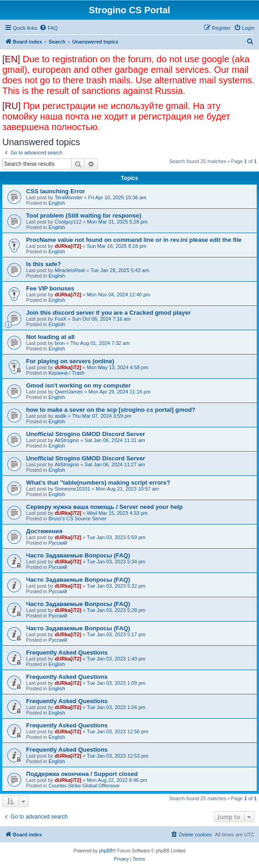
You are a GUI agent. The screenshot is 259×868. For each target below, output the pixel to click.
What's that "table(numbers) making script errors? (98, 483)
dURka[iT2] (68, 246)
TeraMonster (68, 197)
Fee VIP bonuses (50, 288)
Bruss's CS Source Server (78, 519)
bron (59, 343)
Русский (58, 543)
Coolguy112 (68, 222)
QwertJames (69, 392)
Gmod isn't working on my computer (78, 385)
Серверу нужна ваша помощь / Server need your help (104, 507)
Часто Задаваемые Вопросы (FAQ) (78, 555)
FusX (60, 319)
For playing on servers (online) (70, 361)
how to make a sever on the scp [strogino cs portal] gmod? (111, 410)
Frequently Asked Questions (67, 652)
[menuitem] (49, 28)
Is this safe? (43, 264)
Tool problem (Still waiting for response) (84, 216)
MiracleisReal (70, 270)
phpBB (106, 851)
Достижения (44, 531)
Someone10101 (72, 489)
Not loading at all (50, 337)
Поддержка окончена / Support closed (82, 774)
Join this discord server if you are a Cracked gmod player (108, 313)
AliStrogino (67, 440)
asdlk (60, 416)
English (57, 203)
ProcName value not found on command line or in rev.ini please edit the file (134, 240)
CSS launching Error (56, 191)
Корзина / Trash (67, 373)
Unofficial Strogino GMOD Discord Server (86, 434)
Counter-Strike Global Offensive (84, 786)
